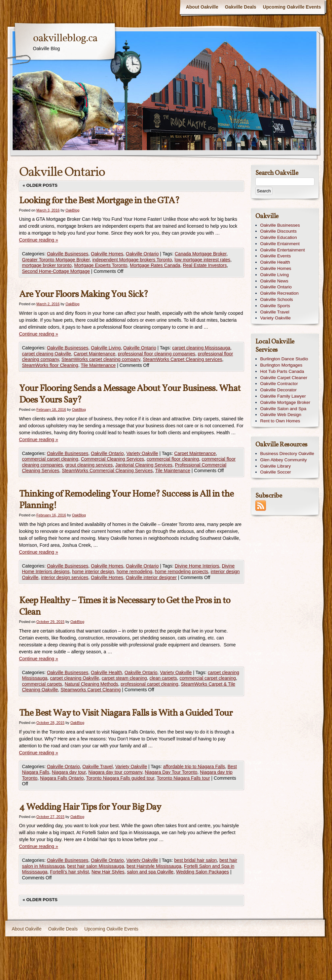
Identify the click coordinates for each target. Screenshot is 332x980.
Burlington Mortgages (281, 365)
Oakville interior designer (151, 577)
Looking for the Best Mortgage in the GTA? (99, 201)
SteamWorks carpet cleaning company (101, 359)
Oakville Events (276, 256)
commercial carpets (42, 684)
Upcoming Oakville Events (292, 7)
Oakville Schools (277, 299)
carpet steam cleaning (124, 678)
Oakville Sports (275, 306)
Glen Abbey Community (284, 460)
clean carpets (163, 678)
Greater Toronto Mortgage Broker (56, 260)
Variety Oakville (142, 453)
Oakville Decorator (279, 390)
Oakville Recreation (280, 293)
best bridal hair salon (195, 860)
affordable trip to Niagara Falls (194, 767)
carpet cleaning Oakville (47, 354)
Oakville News (274, 281)
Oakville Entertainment (283, 250)
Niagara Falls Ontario (62, 778)
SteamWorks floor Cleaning (50, 365)
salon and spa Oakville (150, 872)
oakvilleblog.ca (65, 39)
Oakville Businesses (68, 254)
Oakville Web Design (281, 415)
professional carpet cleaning (149, 684)
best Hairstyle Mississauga (154, 866)
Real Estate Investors (205, 265)
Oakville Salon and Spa (283, 409)
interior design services (65, 577)
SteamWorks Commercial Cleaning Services (107, 471)
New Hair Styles (108, 872)
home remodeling (134, 572)
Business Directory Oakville (287, 454)
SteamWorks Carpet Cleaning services (182, 359)
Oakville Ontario (142, 254)
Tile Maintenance (98, 365)
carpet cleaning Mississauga (201, 348)
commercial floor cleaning (173, 459)
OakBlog (72, 210)
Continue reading (39, 240)
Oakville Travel (97, 767)
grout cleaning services (89, 465)
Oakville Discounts (279, 231)
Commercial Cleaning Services (112, 459)
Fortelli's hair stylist (69, 872)
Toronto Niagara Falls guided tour (120, 778)
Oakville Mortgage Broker (285, 402)
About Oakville (202, 7)
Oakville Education (279, 237)
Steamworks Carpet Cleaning (91, 690)
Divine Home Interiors (197, 566)
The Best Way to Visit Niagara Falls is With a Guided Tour (126, 713)
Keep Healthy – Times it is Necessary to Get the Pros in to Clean (125, 606)
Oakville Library (276, 466)
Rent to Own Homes (280, 421)
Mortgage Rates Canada (155, 265)
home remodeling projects (182, 572)
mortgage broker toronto (47, 265)
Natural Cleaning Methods (92, 684)
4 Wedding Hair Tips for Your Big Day (90, 807)
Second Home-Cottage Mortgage (56, 271)
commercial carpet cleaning (50, 459)
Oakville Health (106, 672)
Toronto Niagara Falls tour (184, 778)
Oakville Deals (241, 7)
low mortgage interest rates (202, 260)
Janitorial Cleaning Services (144, 465)
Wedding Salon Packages (203, 872)
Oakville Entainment (280, 244)
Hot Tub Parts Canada (282, 371)
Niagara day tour (69, 772)
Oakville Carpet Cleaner (284, 378)
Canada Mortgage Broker (201, 254)
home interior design (93, 572)
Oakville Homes (107, 254)
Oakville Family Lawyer (283, 396)
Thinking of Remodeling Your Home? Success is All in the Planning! (126, 500)
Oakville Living (106, 348)
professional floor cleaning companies (157, 354)
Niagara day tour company (115, 772)
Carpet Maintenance (94, 354)
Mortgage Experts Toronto (101, 265)
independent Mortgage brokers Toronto (132, 260)
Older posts (40, 185)
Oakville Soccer (276, 472)
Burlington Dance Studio (284, 359)
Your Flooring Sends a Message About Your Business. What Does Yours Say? (130, 394)
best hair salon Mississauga (95, 866)
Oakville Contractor (279, 384)
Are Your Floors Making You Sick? (84, 294)
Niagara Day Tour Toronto (171, 772)
